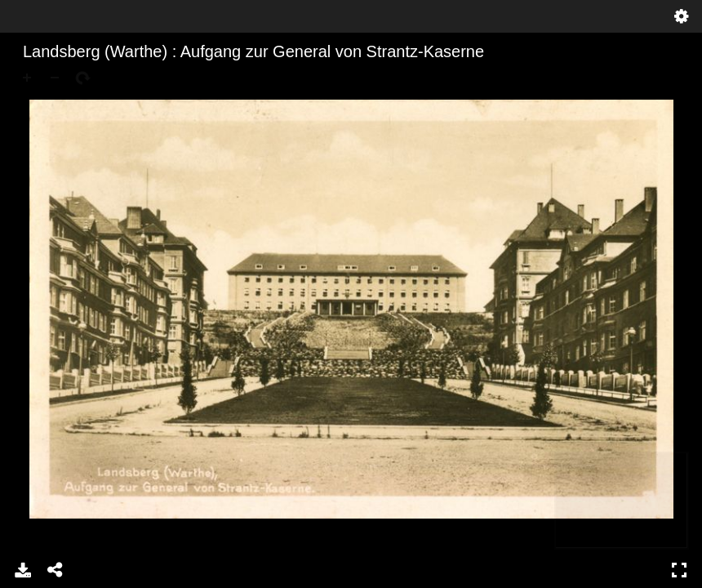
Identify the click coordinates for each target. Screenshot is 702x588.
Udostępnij (56, 570)
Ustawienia (682, 16)
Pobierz (23, 570)
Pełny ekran (679, 570)
